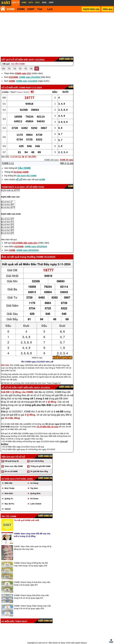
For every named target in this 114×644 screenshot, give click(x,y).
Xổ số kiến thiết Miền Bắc (19, 388)
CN (3, 69)
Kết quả (6, 64)
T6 (31, 69)
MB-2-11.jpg (67, 163)
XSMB (11, 9)
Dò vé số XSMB (11, 471)
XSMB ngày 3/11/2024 (30, 77)
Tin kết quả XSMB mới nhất (26, 520)
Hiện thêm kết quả (9, 240)
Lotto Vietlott (36, 504)
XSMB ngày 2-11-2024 (30, 88)
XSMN (21, 9)
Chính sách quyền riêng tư (76, 643)
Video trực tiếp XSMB (14, 466)
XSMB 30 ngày (66, 160)
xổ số (19, 179)
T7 (37, 69)
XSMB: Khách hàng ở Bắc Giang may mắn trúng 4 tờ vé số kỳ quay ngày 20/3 (32, 607)
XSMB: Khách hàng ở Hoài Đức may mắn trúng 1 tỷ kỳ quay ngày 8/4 (32, 584)
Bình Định (9, 493)
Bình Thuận (9, 488)
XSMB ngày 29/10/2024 (36, 247)
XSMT (31, 9)
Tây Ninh (34, 488)
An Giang (34, 483)
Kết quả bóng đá (12, 461)
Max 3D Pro (9, 504)
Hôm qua (108, 9)
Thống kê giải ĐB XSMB (40, 466)
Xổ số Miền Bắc (10, 88)
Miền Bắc (9, 483)
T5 (26, 69)
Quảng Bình (35, 493)
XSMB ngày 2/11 (23, 73)
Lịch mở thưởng (37, 461)
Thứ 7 (13, 92)
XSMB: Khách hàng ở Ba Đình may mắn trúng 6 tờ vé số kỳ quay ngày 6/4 (31, 597)
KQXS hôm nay (91, 9)
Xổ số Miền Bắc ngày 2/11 (25, 243)
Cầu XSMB (24, 168)
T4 (20, 69)
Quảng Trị (9, 499)
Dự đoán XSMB (21, 172)
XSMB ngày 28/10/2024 (28, 250)
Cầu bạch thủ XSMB (26, 176)
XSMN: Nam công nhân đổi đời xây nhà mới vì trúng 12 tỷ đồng (32, 535)
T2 (9, 69)
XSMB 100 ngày (51, 160)
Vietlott (8, 509)
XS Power (34, 499)
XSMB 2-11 (8, 163)
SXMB (12, 81)
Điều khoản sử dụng (57, 643)
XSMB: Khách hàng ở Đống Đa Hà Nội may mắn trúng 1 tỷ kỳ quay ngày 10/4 (31, 564)
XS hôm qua (8, 479)
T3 (15, 69)
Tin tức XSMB (9, 516)
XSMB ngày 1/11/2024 (27, 81)
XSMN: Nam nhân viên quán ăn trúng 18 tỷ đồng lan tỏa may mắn (33, 548)
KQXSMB (13, 77)
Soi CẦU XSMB (18, 64)
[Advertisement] (56, 35)
